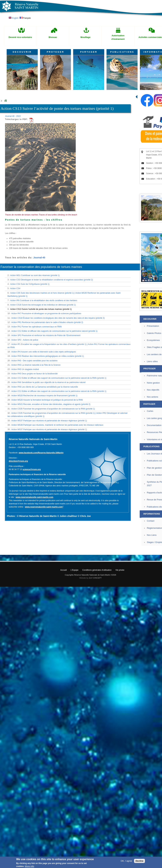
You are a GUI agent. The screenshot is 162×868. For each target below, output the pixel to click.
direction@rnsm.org (18, 461)
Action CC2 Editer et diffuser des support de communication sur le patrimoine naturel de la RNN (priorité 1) (59, 378)
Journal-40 (39, 258)
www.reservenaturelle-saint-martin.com (34, 497)
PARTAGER (89, 52)
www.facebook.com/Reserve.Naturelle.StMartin (41, 453)
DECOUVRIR (22, 52)
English (14, 18)
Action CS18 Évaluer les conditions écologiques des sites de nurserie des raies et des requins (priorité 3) (58, 318)
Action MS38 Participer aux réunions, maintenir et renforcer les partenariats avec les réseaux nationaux (57, 425)
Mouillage (85, 37)
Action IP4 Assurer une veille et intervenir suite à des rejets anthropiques (44, 352)
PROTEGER (55, 52)
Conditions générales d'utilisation (97, 570)
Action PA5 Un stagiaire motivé (25, 369)
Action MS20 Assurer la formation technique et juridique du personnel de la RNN (47, 400)
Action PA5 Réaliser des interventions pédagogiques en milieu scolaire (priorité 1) (48, 356)
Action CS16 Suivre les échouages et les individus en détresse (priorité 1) (43, 305)
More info (29, 866)
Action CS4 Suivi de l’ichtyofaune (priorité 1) (30, 284)
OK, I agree (126, 861)
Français (25, 18)
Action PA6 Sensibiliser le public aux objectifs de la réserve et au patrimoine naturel (48, 382)
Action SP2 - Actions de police (25, 340)
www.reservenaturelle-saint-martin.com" (44, 507)
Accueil (64, 570)
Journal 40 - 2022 (13, 116)
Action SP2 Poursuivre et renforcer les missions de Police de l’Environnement (46, 335)
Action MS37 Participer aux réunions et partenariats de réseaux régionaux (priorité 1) (49, 421)
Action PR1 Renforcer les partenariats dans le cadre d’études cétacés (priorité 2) (47, 322)
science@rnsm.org (32, 469)
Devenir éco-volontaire (20, 37)
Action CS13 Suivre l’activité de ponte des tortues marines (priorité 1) (41, 309)
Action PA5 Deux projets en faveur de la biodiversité (35, 374)
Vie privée (120, 570)
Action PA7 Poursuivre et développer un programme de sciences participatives (46, 314)
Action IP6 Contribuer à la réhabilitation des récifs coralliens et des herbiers (44, 300)
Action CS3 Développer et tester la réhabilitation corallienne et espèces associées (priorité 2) (52, 280)
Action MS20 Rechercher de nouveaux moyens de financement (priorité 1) (44, 396)
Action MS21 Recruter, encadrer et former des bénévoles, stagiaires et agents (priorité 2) (51, 404)
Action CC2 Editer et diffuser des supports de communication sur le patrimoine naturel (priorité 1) (54, 331)
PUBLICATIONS (122, 52)
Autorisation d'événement (118, 37)
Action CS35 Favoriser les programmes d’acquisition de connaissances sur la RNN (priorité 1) (53, 409)
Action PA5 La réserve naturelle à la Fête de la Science (36, 365)
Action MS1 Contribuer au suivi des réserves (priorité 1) (35, 275)
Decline (139, 861)
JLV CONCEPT (95, 578)
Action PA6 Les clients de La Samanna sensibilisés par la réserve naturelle (45, 387)
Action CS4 (15, 288)
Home (6, 101)
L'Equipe (75, 570)
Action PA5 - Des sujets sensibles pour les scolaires (34, 361)
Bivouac (53, 37)
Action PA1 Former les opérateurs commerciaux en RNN (37, 327)
